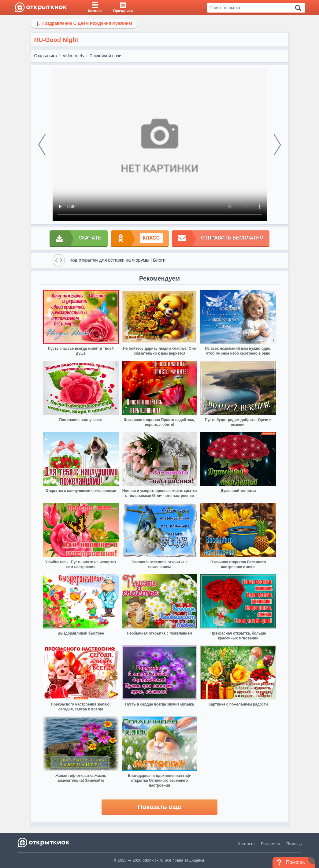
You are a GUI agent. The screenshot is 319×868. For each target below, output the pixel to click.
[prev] (42, 145)
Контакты (247, 844)
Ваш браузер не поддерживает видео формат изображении (160, 145)
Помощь (294, 844)
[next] (277, 145)
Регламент (271, 844)
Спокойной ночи (105, 56)
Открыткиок (46, 56)
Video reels (73, 56)
